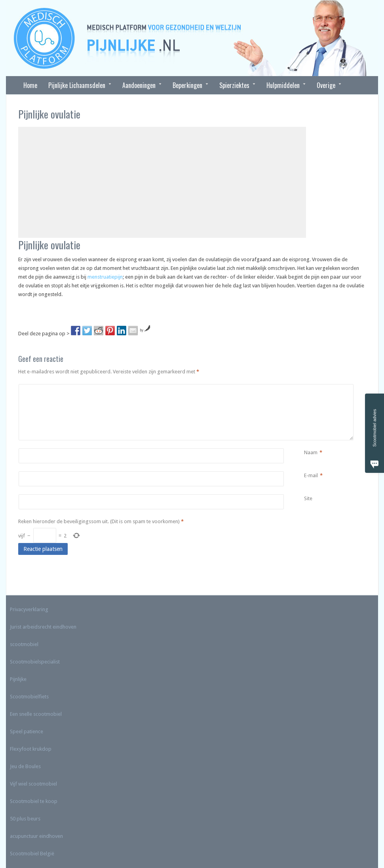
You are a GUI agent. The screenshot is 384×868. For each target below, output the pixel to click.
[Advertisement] (162, 182)
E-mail (311, 476)
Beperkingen (188, 85)
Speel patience (27, 731)
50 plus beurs (25, 819)
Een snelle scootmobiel (36, 714)
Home (30, 85)
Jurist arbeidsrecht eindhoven (43, 627)
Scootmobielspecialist (35, 662)
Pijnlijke (18, 679)
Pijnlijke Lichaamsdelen (77, 85)
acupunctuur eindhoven (36, 836)
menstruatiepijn (105, 277)
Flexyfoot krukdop (31, 749)
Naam (311, 453)
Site (308, 498)
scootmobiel (24, 644)
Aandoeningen (139, 85)
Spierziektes (235, 85)
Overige (326, 85)
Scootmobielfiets (29, 697)
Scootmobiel (24, 854)
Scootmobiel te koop (34, 801)
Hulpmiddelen (283, 85)
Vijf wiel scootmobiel (33, 784)
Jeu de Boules (25, 766)
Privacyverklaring (29, 609)
